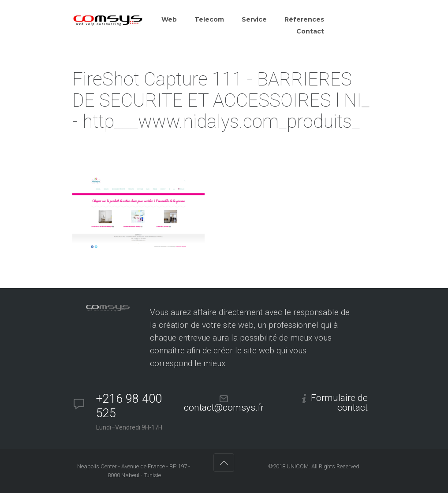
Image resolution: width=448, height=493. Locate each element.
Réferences (304, 19)
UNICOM (298, 466)
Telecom (209, 19)
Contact (310, 31)
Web (169, 19)
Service (254, 19)
